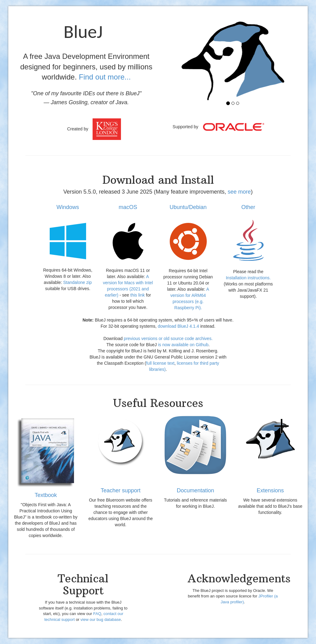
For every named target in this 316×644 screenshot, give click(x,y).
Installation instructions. (248, 278)
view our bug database (101, 619)
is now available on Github (183, 345)
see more (239, 192)
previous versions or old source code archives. (168, 338)
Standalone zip (78, 282)
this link (137, 295)
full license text (160, 363)
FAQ (97, 614)
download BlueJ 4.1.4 (178, 326)
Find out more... (105, 77)
